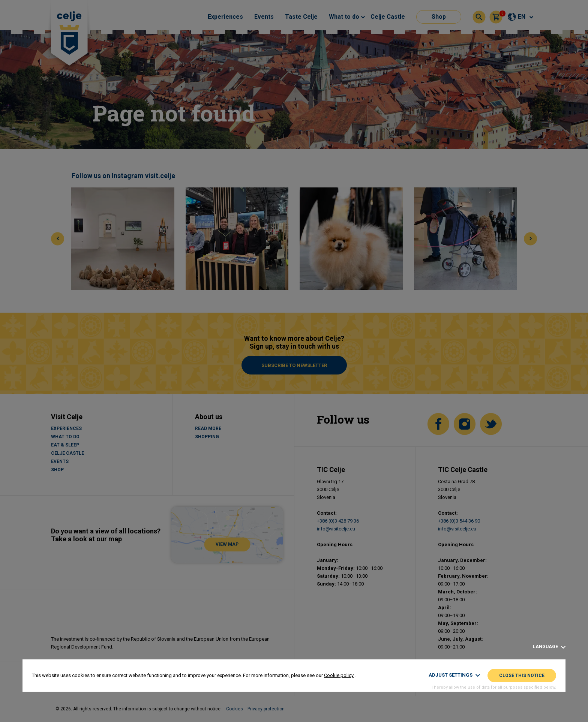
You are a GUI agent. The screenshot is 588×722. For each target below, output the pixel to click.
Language (549, 647)
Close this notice (522, 676)
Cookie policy (339, 675)
